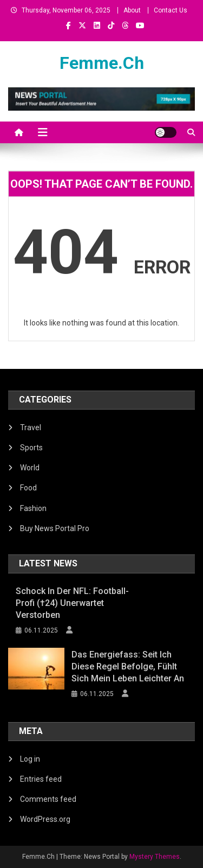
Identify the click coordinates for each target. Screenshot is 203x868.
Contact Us (171, 10)
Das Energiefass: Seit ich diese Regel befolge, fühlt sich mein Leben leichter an (128, 666)
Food (28, 488)
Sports (31, 448)
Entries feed (41, 779)
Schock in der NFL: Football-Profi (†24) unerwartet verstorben (72, 603)
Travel (31, 427)
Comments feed (48, 799)
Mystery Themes (155, 857)
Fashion (33, 508)
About (132, 10)
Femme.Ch (102, 63)
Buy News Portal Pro (55, 528)
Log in (30, 759)
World (30, 468)
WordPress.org (45, 819)
